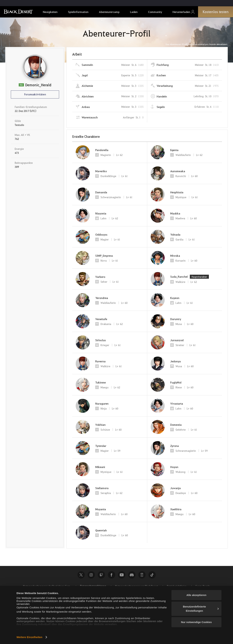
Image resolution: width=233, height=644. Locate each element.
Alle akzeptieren (196, 595)
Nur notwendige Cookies (196, 622)
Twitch (101, 575)
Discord (132, 575)
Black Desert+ (142, 575)
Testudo (19, 125)
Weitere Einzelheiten (30, 637)
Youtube (122, 575)
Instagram (91, 575)
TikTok (152, 575)
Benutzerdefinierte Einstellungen (201, 609)
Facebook (112, 575)
